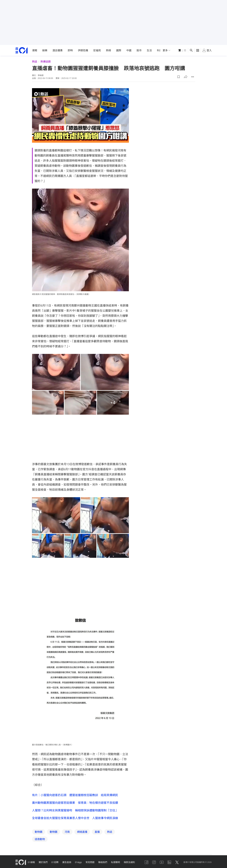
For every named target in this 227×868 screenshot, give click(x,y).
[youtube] (162, 862)
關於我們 (43, 862)
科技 (159, 50)
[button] (179, 77)
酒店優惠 (58, 50)
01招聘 (55, 862)
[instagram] (154, 862)
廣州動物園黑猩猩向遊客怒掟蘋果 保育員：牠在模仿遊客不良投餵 (75, 803)
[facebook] (146, 862)
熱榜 (108, 50)
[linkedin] (169, 862)
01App (78, 862)
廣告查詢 (67, 862)
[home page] (22, 50)
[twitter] (177, 862)
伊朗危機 (83, 50)
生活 (149, 50)
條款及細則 (129, 862)
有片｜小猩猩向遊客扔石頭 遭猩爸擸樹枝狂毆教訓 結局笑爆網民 (75, 795)
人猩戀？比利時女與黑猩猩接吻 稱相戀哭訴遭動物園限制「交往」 (75, 810)
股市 (139, 50)
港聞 (35, 50)
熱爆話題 (46, 62)
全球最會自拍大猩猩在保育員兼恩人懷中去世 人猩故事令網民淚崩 (75, 818)
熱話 (35, 62)
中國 (129, 50)
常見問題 (90, 862)
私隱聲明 (115, 862)
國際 (119, 50)
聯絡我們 (103, 862)
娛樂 (45, 50)
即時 (70, 50)
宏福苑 (97, 50)
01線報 (31, 862)
